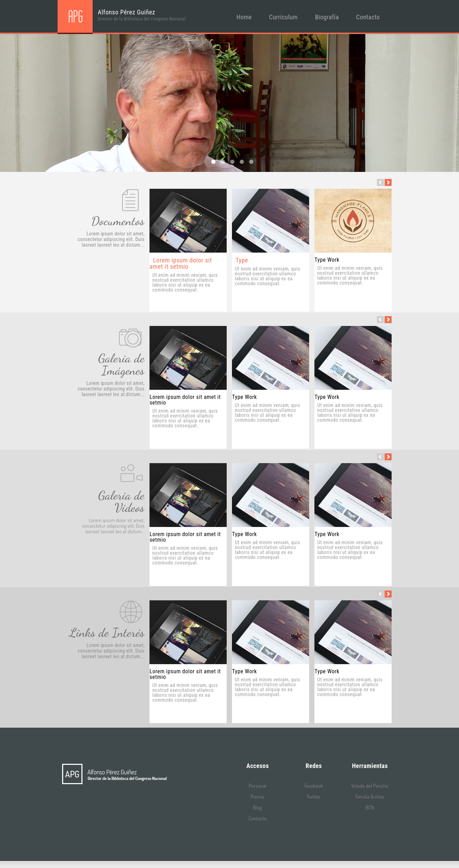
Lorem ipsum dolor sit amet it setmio (181, 263)
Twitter (314, 797)
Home (244, 17)
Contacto (368, 17)
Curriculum (283, 17)
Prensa (257, 797)
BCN (370, 807)
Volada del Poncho (370, 786)
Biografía (327, 17)
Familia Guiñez (370, 797)
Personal (258, 786)
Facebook (314, 786)
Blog (257, 807)
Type (242, 260)
